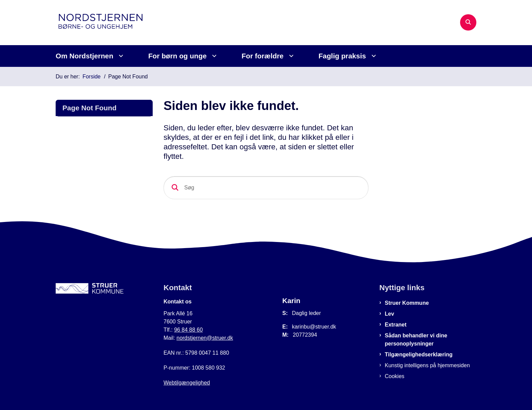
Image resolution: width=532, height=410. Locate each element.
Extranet (396, 325)
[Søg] (266, 188)
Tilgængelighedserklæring (419, 355)
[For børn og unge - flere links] (213, 56)
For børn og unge (177, 56)
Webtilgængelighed (187, 383)
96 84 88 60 (188, 330)
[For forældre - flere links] (290, 56)
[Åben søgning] (468, 22)
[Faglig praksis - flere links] (373, 56)
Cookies (395, 376)
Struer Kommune (407, 303)
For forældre (263, 56)
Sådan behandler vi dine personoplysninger (416, 340)
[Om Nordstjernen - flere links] (120, 56)
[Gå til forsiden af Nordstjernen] (107, 23)
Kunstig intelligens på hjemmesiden (427, 365)
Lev (389, 314)
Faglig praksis (342, 56)
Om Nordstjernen (84, 56)
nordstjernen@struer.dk (205, 338)
